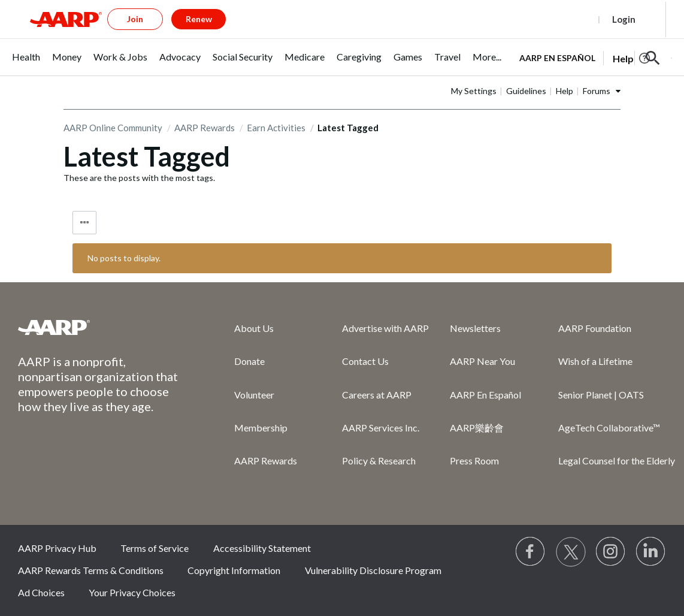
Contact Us (365, 361)
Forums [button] (597, 91)
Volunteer (254, 395)
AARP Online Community (113, 128)
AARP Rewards (205, 128)
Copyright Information (234, 570)
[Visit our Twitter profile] (571, 552)
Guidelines (526, 91)
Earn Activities (276, 128)
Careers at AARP (377, 395)
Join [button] (135, 19)
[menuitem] (26, 63)
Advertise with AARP (385, 328)
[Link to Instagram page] (611, 552)
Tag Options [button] (84, 223)
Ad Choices (41, 592)
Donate (249, 361)
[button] (653, 58)
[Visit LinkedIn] (651, 552)
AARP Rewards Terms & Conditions (91, 570)
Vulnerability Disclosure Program (373, 570)
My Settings (474, 91)
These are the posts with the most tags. (139, 178)
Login (624, 19)
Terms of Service (155, 548)
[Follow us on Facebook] (531, 552)
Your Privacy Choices (132, 592)
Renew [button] (199, 19)
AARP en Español (557, 58)
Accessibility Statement (262, 548)
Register (569, 19)
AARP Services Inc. (381, 428)
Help (565, 91)
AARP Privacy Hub (57, 548)
